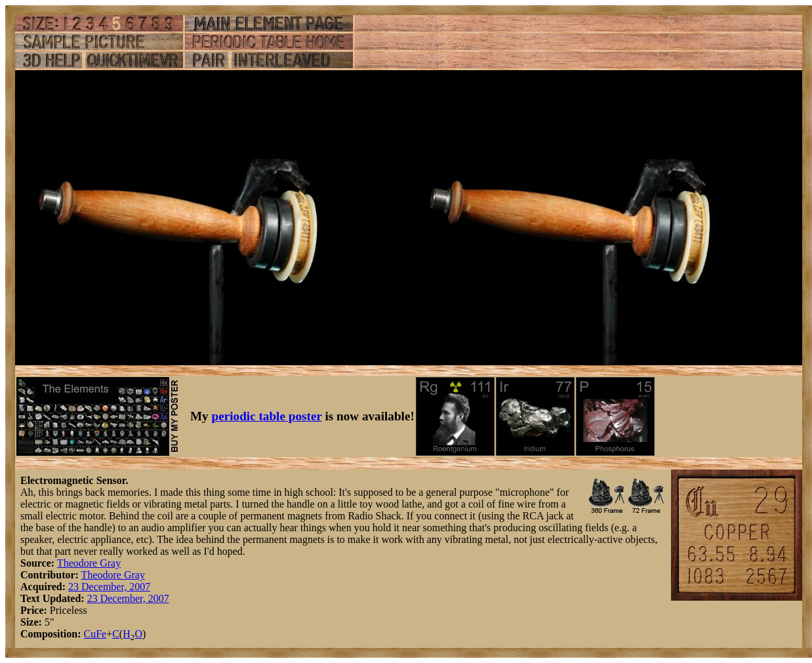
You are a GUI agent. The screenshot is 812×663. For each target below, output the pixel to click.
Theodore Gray (89, 563)
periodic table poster (267, 416)
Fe (101, 634)
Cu (90, 634)
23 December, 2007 (109, 587)
